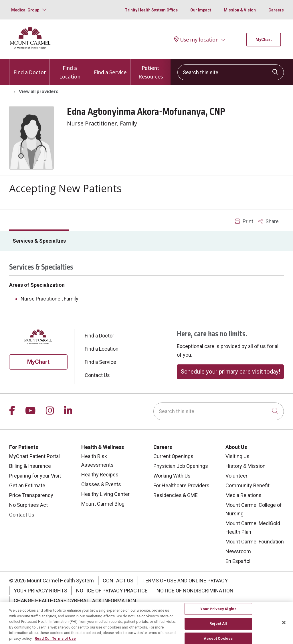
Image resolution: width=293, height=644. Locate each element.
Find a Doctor (30, 67)
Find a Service (110, 67)
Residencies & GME (176, 495)
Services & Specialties (39, 241)
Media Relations (243, 495)
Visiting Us (237, 456)
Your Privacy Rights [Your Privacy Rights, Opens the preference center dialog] (218, 612)
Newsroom (238, 551)
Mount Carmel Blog (103, 504)
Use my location (196, 39)
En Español (238, 561)
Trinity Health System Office (151, 10)
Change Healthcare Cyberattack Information (75, 601)
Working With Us (172, 476)
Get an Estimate (27, 485)
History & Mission (246, 466)
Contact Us (97, 375)
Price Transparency (31, 495)
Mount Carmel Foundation (255, 542)
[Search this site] (231, 72)
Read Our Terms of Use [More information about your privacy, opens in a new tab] (55, 641)
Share (269, 221)
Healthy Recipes (100, 475)
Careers (276, 10)
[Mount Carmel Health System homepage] (30, 48)
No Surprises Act (28, 505)
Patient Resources (151, 70)
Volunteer (236, 476)
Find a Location (70, 70)
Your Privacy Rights (40, 591)
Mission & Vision (240, 10)
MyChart (264, 40)
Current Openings (173, 456)
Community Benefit (248, 485)
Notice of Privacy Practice (112, 591)
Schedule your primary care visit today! (230, 372)
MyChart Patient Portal (34, 456)
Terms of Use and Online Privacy (185, 581)
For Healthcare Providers (181, 485)
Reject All (218, 627)
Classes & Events (101, 484)
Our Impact (201, 10)
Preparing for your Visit (35, 476)
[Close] (284, 625)
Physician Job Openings (181, 466)
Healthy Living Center (105, 494)
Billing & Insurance (30, 466)
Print (244, 221)
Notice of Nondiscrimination (195, 591)
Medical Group (25, 10)
